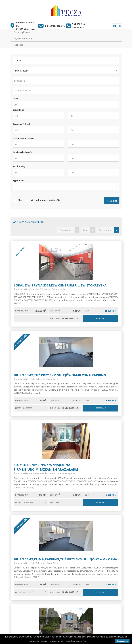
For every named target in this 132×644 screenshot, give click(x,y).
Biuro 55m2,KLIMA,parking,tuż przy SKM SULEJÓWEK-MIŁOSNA (65, 558)
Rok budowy (19, 165)
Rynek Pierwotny (23, 37)
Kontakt (19, 43)
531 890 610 (78, 22)
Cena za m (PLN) (21, 122)
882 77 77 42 (79, 26)
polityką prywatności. (76, 641)
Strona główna (22, 30)
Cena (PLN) (18, 108)
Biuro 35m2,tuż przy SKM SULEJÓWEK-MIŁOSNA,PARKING (60, 373)
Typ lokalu (18, 179)
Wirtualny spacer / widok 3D (45, 198)
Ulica (15, 97)
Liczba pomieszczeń (23, 136)
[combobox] (66, 79)
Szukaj (112, 199)
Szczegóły (101, 317)
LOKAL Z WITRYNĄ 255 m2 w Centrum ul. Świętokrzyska (60, 284)
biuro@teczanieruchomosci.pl (56, 24)
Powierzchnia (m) (22, 150)
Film (20, 198)
